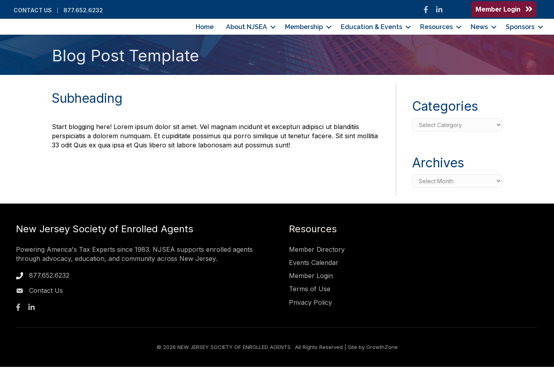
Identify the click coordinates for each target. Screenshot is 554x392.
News (479, 40)
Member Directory (317, 274)
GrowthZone (382, 372)
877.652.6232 (83, 10)
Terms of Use (310, 314)
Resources (436, 40)
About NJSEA (247, 40)
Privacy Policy (310, 327)
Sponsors (520, 40)
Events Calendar (314, 288)
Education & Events (371, 40)
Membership (304, 40)
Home (205, 40)
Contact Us (33, 10)
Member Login (311, 301)
